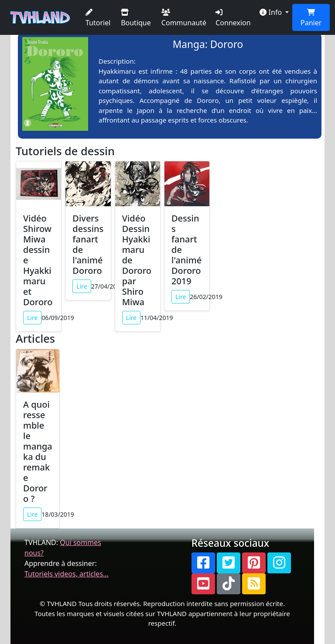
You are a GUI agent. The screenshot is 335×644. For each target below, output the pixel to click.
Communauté (184, 18)
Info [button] (272, 12)
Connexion (233, 18)
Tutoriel (98, 18)
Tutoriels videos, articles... (67, 574)
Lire (32, 318)
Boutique (136, 18)
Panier (311, 18)
